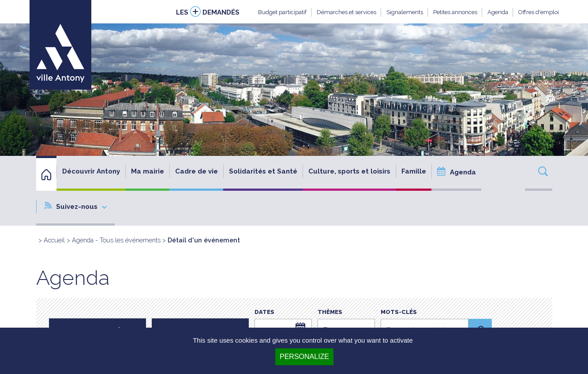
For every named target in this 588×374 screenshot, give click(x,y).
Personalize (304, 357)
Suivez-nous (76, 206)
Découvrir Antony (91, 171)
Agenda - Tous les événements (116, 240)
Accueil (54, 240)
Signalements (405, 12)
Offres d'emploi (539, 12)
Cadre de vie (197, 171)
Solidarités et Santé (263, 171)
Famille (414, 171)
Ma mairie (148, 171)
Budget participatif (282, 12)
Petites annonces (455, 12)
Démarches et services (346, 12)
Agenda (498, 12)
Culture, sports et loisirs (349, 171)
